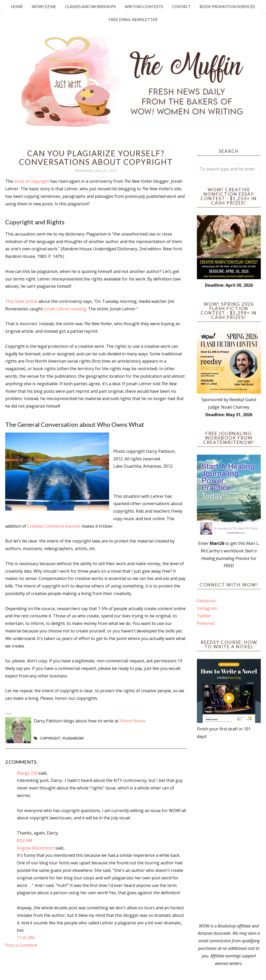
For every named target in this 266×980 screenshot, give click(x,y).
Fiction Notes (132, 721)
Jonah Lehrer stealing (65, 309)
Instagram (207, 608)
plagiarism (73, 738)
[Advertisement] (229, 831)
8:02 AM (25, 840)
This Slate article (21, 301)
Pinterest (206, 623)
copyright (50, 738)
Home (17, 6)
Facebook (206, 601)
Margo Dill (27, 773)
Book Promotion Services (227, 6)
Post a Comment (21, 945)
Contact (181, 6)
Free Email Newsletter (133, 19)
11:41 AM (26, 938)
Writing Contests (144, 6)
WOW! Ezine (44, 6)
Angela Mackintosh (36, 848)
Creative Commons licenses (54, 526)
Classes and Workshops (90, 6)
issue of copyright (32, 181)
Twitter (204, 616)
